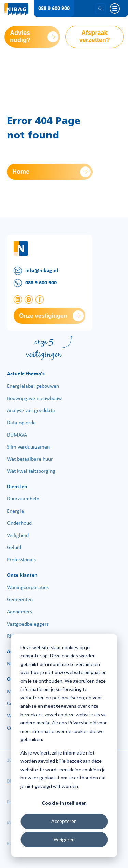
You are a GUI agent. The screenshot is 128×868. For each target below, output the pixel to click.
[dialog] (64, 745)
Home (21, 172)
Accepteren (64, 821)
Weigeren (64, 839)
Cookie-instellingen (64, 803)
